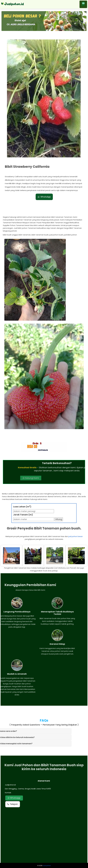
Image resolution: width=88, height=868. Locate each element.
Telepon (13, 804)
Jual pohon (47, 866)
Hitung (59, 519)
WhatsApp (44, 190)
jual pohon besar (76, 536)
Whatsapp (14, 798)
